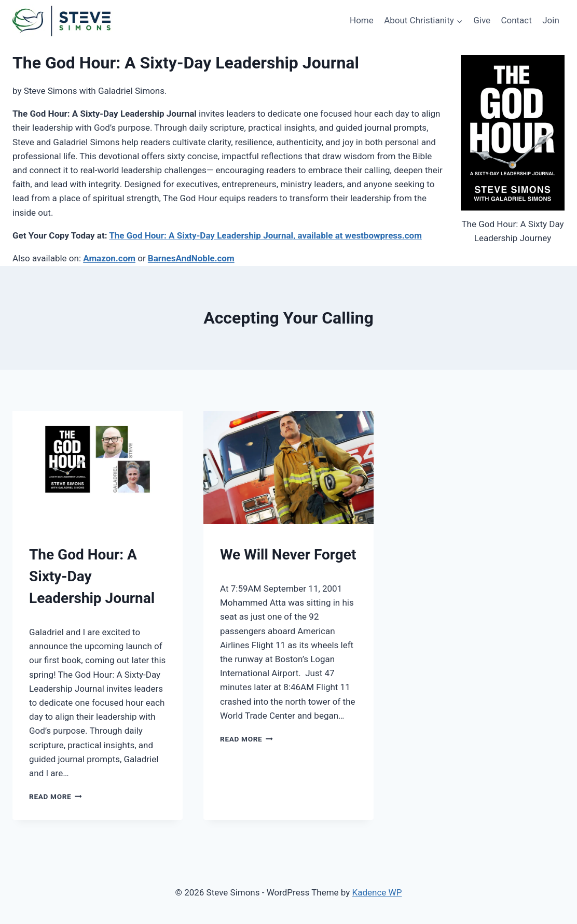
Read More (56, 796)
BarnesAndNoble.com (191, 258)
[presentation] (98, 468)
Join (551, 20)
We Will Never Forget (288, 555)
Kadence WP (377, 892)
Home (362, 20)
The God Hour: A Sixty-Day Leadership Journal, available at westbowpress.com (265, 235)
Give (482, 20)
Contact (516, 20)
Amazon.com (109, 258)
